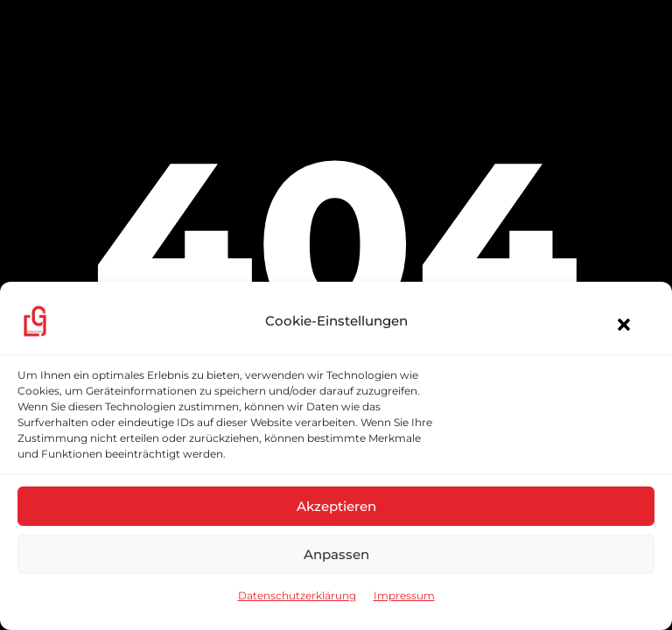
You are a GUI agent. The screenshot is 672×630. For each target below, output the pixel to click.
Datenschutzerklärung (297, 595)
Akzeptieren (336, 506)
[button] (615, 325)
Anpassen (336, 554)
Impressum (404, 595)
